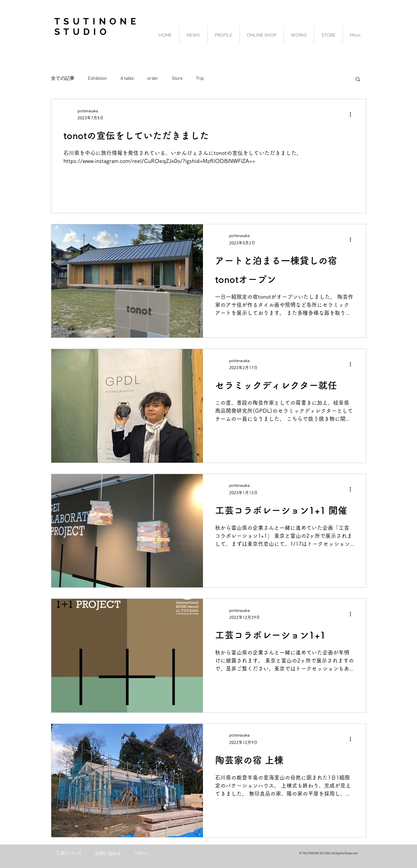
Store (177, 79)
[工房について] (69, 853)
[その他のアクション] (353, 115)
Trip (200, 79)
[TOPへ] (141, 854)
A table (127, 79)
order (153, 79)
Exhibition (97, 79)
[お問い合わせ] (108, 854)
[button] (358, 80)
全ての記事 (63, 79)
